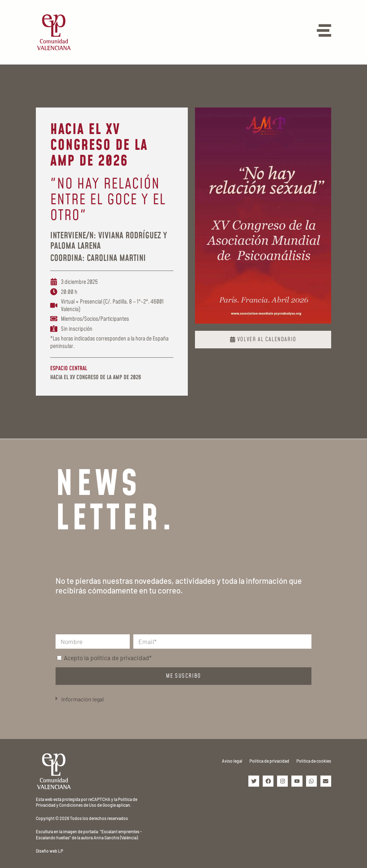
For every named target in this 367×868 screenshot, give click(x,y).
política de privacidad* (121, 658)
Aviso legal (232, 761)
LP (61, 851)
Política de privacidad (269, 761)
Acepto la (108, 658)
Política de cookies (314, 761)
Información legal (83, 699)
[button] (183, 699)
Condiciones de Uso (78, 805)
